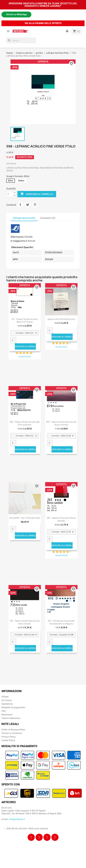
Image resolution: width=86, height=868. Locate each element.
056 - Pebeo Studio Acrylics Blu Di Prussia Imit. (25, 423)
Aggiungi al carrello (37, 194)
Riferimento (17, 237)
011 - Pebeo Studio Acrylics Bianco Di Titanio (25, 321)
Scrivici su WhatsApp (16, 14)
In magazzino (18, 241)
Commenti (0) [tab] (48, 218)
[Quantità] (10, 194)
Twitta (28, 205)
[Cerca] (21, 40)
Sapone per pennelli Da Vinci (61, 319)
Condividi (20, 205)
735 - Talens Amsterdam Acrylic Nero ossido (25, 622)
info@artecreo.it (17, 819)
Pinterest (35, 205)
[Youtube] (55, 837)
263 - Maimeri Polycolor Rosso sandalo (61, 519)
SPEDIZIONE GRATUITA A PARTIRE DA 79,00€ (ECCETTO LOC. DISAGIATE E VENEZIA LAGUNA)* (43, 5)
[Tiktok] (47, 837)
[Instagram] (39, 837)
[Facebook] (31, 837)
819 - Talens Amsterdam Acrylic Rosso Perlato (61, 423)
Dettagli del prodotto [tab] (24, 218)
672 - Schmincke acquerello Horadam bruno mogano (61, 622)
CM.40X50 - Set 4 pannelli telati (25, 518)
